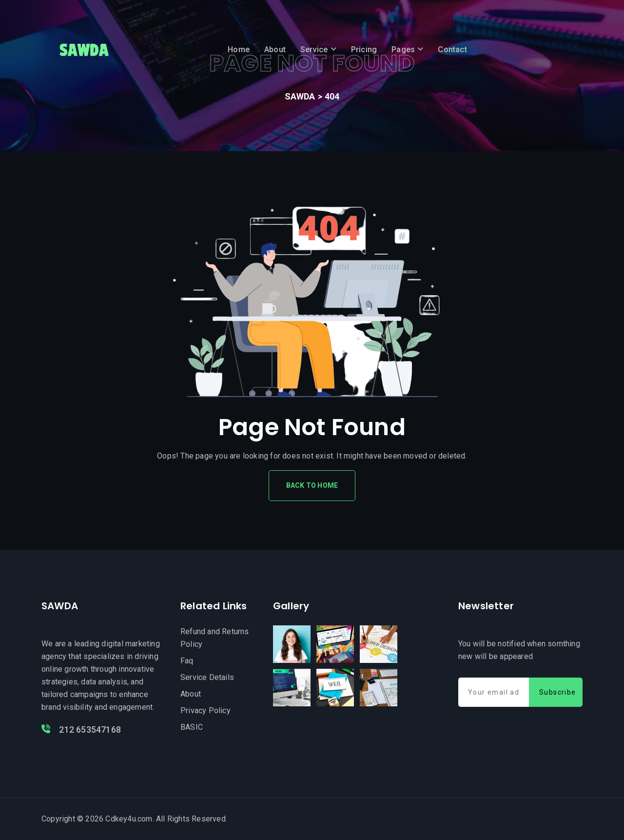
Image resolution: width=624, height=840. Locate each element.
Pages (403, 50)
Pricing (364, 50)
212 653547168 (81, 730)
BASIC (192, 727)
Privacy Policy (205, 710)
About (275, 50)
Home (239, 50)
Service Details (207, 677)
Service (314, 50)
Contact (452, 50)
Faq (187, 661)
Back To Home (312, 485)
